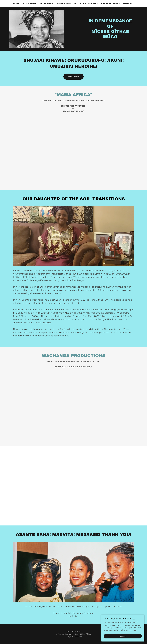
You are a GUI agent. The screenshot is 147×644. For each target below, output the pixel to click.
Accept (123, 636)
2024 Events (74, 77)
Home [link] (16, 4)
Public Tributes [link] (89, 4)
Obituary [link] (128, 4)
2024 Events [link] (30, 4)
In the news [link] (47, 4)
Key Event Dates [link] (110, 4)
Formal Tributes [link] (66, 4)
